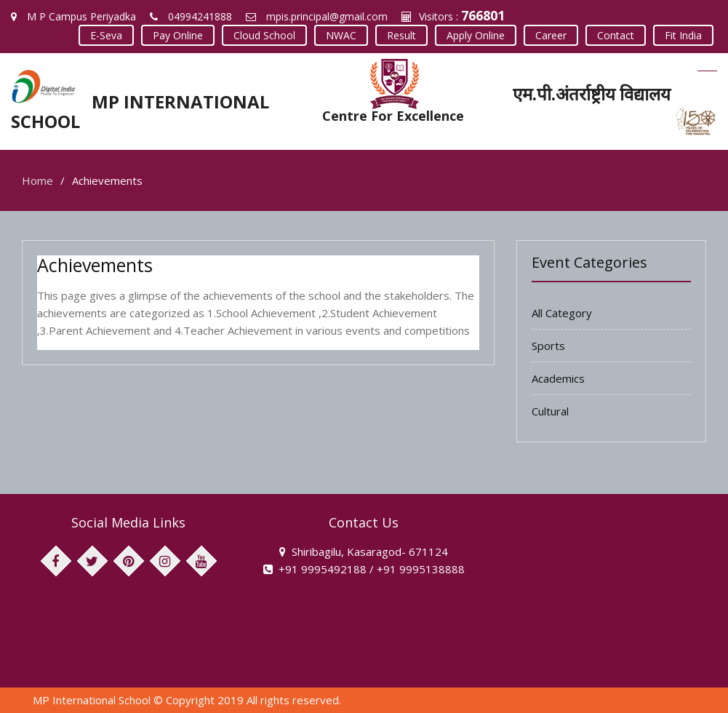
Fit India (683, 35)
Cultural (550, 411)
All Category (562, 313)
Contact (616, 35)
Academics (558, 378)
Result (401, 35)
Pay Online (178, 35)
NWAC (341, 35)
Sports (548, 346)
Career (551, 35)
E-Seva (106, 35)
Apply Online (476, 35)
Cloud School (264, 35)
